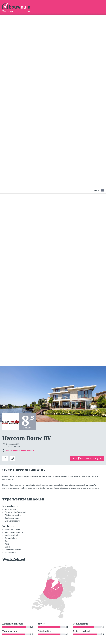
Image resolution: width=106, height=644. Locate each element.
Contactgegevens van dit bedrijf (20, 451)
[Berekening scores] (35, 414)
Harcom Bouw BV (27, 438)
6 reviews (28, 428)
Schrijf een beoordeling (87, 458)
